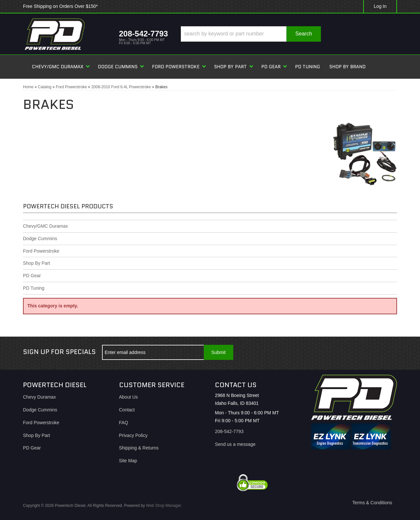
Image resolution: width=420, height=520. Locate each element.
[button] (251, 34)
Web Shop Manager (163, 506)
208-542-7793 (229, 431)
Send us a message (235, 444)
